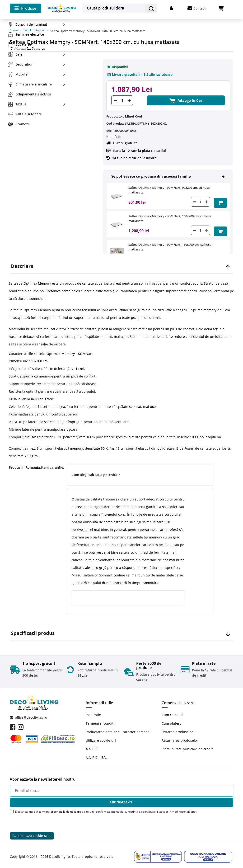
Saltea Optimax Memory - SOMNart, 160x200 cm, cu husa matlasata (170, 213)
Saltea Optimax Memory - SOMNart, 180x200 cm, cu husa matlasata (170, 241)
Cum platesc (171, 719)
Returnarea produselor (180, 736)
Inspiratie (93, 710)
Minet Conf (134, 112)
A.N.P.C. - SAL (96, 753)
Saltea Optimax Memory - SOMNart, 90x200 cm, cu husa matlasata (169, 185)
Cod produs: (115, 119)
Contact (196, 8)
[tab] (121, 262)
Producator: (115, 112)
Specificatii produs (33, 629)
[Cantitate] (122, 96)
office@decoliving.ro (31, 713)
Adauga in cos (186, 96)
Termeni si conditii (100, 719)
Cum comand (172, 710)
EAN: (110, 126)
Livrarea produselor (177, 727)
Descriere (22, 262)
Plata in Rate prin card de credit (187, 744)
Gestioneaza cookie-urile (32, 832)
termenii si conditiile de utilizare (60, 807)
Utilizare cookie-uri (101, 736)
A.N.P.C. (92, 744)
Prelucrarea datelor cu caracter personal (118, 727)
